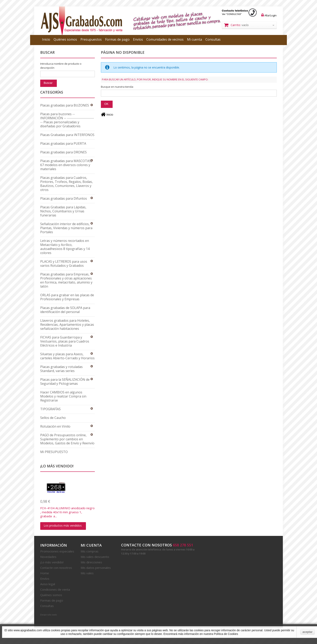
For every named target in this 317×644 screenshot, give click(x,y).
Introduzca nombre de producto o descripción (61, 66)
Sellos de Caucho (53, 418)
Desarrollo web (49, 615)
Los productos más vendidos (63, 525)
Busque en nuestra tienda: (117, 87)
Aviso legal (48, 584)
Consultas (213, 39)
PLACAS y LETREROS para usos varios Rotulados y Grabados (64, 264)
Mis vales (87, 573)
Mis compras (90, 551)
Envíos (138, 39)
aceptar (307, 632)
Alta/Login (269, 15)
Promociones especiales (57, 551)
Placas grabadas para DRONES (63, 152)
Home (45, 573)
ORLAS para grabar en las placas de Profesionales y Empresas (67, 297)
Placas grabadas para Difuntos (64, 198)
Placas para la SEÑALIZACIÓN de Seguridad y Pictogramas (65, 382)
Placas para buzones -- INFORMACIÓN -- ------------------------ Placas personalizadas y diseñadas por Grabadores (67, 120)
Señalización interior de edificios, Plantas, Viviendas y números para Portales (66, 228)
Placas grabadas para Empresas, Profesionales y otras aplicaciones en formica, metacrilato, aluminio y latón (66, 280)
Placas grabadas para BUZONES (65, 105)
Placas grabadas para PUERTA (63, 143)
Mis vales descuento (95, 557)
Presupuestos (91, 39)
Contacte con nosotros (56, 568)
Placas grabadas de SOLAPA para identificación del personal (65, 310)
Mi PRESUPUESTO (54, 452)
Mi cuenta (194, 39)
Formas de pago (117, 39)
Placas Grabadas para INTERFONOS (67, 135)
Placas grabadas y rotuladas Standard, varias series (61, 369)
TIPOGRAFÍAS (50, 409)
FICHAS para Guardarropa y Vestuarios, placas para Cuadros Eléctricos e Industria (65, 341)
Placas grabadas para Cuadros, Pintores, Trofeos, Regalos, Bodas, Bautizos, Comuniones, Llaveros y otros (67, 184)
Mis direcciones (91, 562)
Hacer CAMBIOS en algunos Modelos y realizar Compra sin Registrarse (63, 396)
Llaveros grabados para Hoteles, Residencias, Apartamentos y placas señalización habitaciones (67, 325)
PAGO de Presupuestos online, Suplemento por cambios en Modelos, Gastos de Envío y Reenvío (67, 439)
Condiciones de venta (55, 589)
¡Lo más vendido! (52, 562)
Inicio (46, 39)
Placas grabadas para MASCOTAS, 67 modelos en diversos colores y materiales (66, 165)
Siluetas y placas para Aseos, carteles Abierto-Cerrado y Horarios (67, 356)
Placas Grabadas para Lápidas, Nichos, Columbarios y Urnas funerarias (63, 211)
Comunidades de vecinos (165, 39)
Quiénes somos (65, 39)
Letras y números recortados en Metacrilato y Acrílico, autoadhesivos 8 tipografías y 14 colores (65, 247)
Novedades (48, 557)
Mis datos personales (96, 568)
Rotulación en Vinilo (55, 426)
